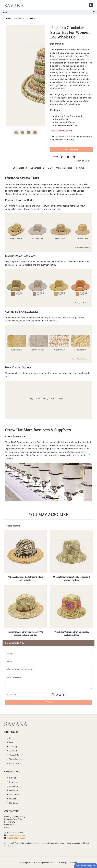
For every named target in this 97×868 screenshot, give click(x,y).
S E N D (48, 702)
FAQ (11, 742)
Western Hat (15, 795)
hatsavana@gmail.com (16, 838)
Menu (48, 12)
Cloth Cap (13, 786)
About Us (13, 751)
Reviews (80, 168)
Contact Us (14, 755)
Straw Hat (32, 19)
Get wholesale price (86, 866)
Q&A (50, 168)
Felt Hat (13, 778)
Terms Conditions (17, 759)
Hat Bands (14, 803)
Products (19, 19)
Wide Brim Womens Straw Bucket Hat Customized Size (71, 633)
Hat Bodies (14, 799)
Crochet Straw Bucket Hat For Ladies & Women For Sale (72, 578)
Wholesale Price (64, 168)
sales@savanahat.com (16, 835)
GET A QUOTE (71, 149)
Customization (20, 168)
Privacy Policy (15, 763)
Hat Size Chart (83, 161)
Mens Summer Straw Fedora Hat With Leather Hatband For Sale (26, 633)
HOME (9, 19)
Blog (11, 738)
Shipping (13, 747)
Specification (37, 168)
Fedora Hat (14, 790)
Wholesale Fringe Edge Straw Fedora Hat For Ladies (26, 578)
